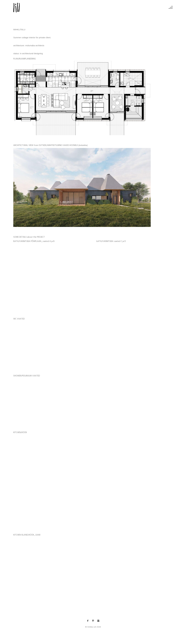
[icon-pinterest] (94, 621)
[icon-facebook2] (88, 621)
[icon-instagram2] (98, 621)
